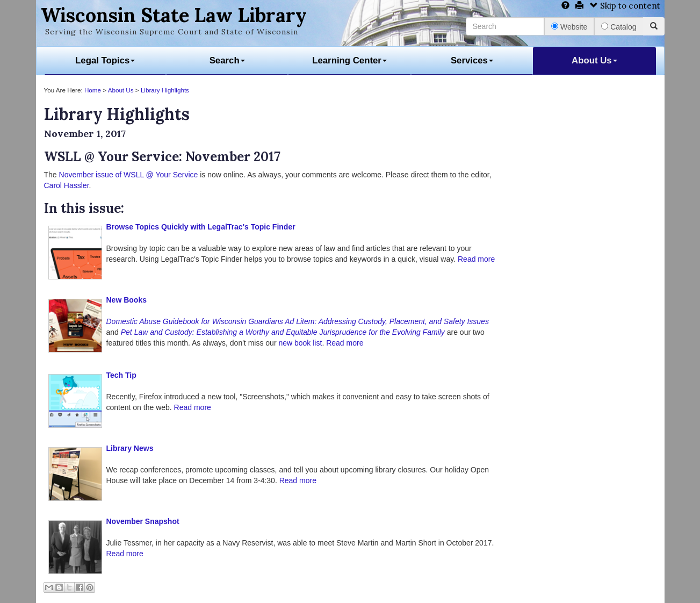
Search (227, 60)
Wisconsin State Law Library (174, 15)
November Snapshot (143, 521)
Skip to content (625, 6)
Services (472, 60)
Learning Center (349, 60)
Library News (130, 448)
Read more (476, 259)
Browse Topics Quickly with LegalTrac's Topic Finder (201, 227)
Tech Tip (121, 375)
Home (93, 90)
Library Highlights (165, 90)
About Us (594, 60)
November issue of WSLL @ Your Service (129, 175)
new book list (300, 343)
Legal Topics (105, 60)
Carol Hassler (67, 185)
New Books (127, 300)
